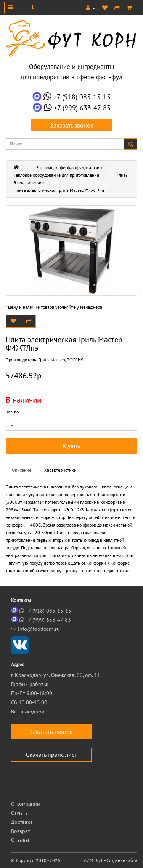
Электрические (29, 183)
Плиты (122, 175)
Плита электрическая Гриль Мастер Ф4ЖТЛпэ (59, 190)
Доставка (22, 822)
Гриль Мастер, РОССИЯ (61, 360)
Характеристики (60, 470)
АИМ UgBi (94, 860)
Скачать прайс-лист (51, 755)
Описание (22, 470)
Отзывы (20, 840)
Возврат (21, 831)
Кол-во (12, 412)
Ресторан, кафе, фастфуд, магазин (69, 167)
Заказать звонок (72, 125)
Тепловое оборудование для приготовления (56, 175)
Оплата (19, 813)
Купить (71, 446)
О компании (26, 804)
